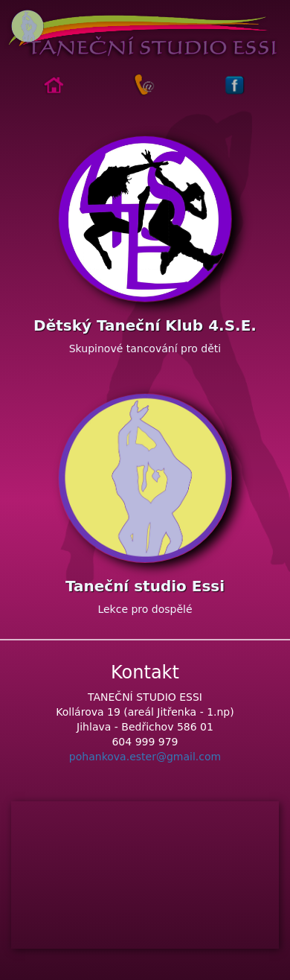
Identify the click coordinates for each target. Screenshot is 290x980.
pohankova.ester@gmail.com (145, 757)
